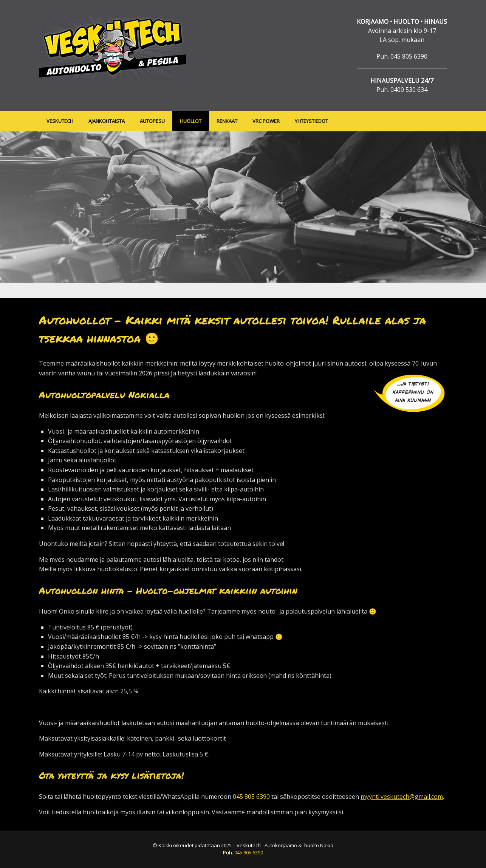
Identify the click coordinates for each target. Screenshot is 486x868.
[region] (243, 215)
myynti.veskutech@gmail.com (402, 797)
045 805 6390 (409, 56)
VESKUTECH (60, 121)
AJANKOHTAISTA (107, 121)
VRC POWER (266, 121)
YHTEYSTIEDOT (311, 121)
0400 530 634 (409, 90)
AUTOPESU (152, 121)
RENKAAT (227, 121)
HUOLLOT (191, 121)
